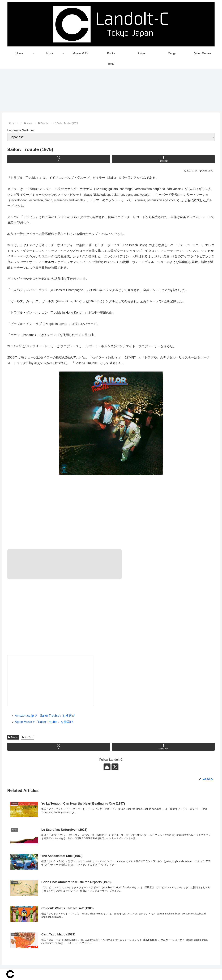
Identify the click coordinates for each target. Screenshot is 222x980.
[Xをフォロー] (115, 767)
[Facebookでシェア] (163, 159)
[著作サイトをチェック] (107, 767)
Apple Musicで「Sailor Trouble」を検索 (44, 722)
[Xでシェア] (59, 159)
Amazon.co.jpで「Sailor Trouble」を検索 (45, 716)
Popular (13, 737)
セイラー (27, 737)
